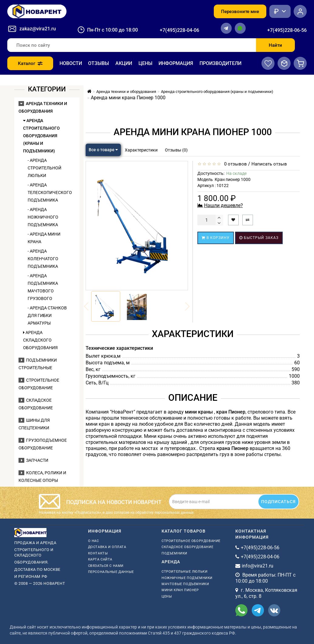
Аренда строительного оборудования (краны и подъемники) (41, 136)
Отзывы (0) (176, 150)
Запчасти (33, 460)
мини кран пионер (180, 590)
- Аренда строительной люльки (44, 168)
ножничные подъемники (187, 578)
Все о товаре (103, 150)
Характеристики (141, 150)
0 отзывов (234, 164)
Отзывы (99, 63)
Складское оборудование (187, 547)
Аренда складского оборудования (40, 340)
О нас (94, 541)
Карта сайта (100, 559)
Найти (275, 45)
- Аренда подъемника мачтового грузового (43, 287)
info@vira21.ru (258, 566)
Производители (220, 63)
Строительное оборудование (191, 541)
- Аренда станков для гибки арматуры (47, 315)
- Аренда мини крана (44, 238)
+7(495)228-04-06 (179, 30)
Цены (145, 63)
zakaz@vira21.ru (38, 29)
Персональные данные (111, 572)
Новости (71, 63)
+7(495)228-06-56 (287, 30)
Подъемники (174, 553)
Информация (176, 63)
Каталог (30, 63)
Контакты (98, 553)
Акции (124, 63)
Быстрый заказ (259, 238)
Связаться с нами (106, 566)
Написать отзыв (269, 164)
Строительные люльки (184, 572)
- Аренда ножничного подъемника (43, 217)
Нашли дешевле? (224, 205)
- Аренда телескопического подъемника (47, 193)
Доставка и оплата (107, 547)
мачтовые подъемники (185, 584)
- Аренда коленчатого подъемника (43, 259)
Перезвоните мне (240, 12)
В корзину (216, 238)
